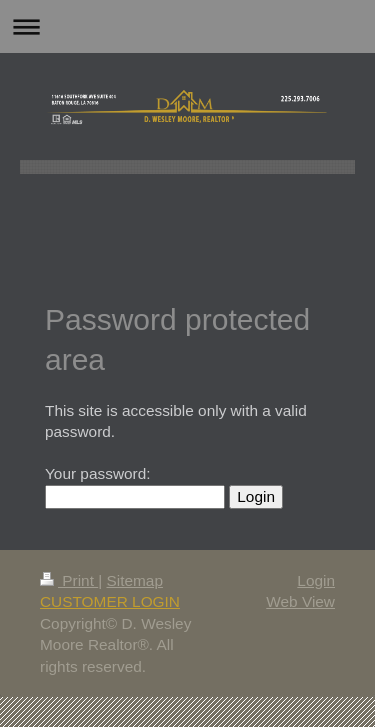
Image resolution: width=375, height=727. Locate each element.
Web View (300, 601)
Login (316, 580)
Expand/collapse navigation (187, 26)
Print (69, 580)
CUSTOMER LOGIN (110, 601)
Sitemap (134, 580)
